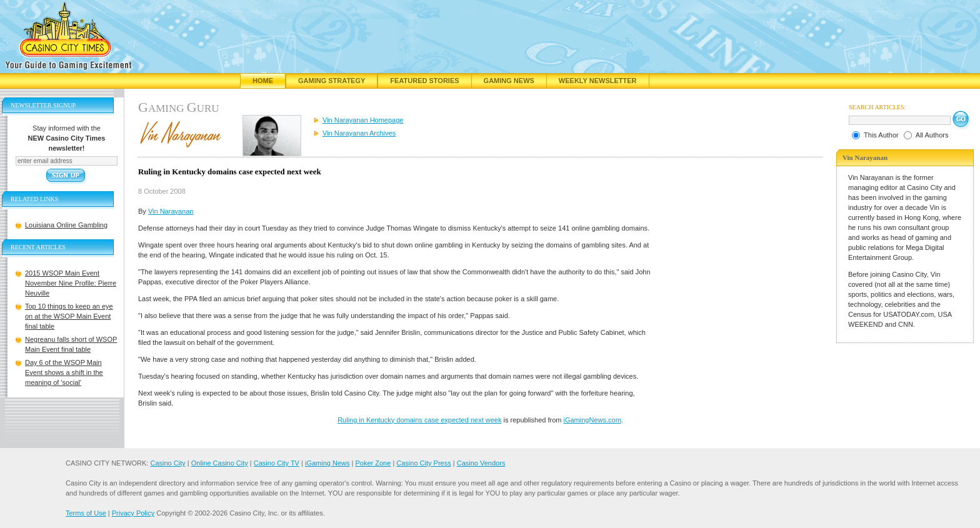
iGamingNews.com (592, 420)
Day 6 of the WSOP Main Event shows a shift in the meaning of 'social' (64, 372)
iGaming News (327, 463)
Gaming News (509, 81)
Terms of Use (86, 513)
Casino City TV (277, 463)
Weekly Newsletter (598, 81)
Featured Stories (424, 81)
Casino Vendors (481, 463)
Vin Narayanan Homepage (363, 120)
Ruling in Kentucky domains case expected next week (419, 420)
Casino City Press (423, 463)
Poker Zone (373, 463)
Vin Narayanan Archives (359, 133)
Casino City (167, 463)
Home (263, 81)
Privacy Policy (133, 513)
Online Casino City (220, 463)
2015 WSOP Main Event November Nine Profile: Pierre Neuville (71, 283)
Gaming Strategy (332, 81)
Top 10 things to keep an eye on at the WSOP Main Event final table (69, 316)
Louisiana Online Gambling (66, 225)
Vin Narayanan (171, 211)
